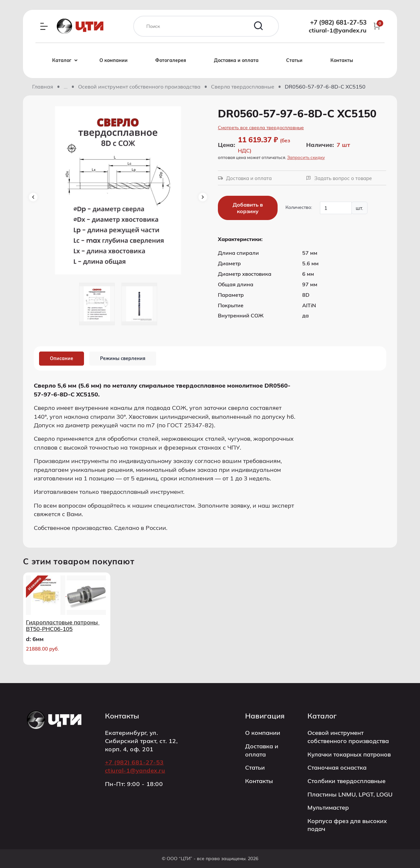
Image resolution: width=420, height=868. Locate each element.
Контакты (342, 60)
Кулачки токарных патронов (349, 754)
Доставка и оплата (236, 60)
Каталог (67, 61)
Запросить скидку (306, 157)
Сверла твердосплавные (243, 87)
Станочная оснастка (337, 767)
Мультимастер (328, 807)
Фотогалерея (171, 60)
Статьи (294, 60)
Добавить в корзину (248, 208)
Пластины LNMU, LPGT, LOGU (350, 794)
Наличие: (320, 145)
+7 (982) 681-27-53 (338, 22)
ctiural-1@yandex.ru (338, 30)
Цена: (227, 145)
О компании (114, 60)
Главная (43, 87)
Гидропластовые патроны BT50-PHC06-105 (63, 626)
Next (203, 197)
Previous (33, 197)
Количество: (299, 207)
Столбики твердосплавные (346, 781)
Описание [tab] (62, 358)
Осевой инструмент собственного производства (139, 87)
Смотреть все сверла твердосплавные (261, 128)
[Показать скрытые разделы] (66, 87)
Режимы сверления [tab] (123, 358)
